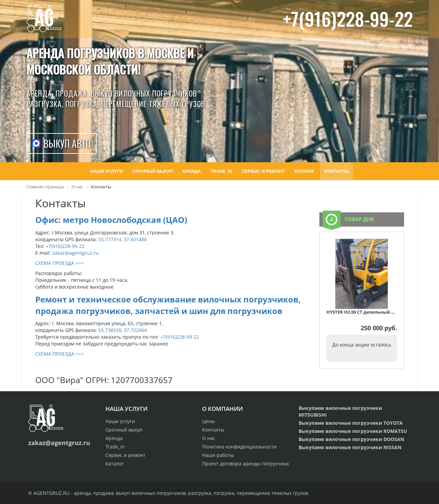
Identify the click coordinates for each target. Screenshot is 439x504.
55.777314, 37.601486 (123, 239)
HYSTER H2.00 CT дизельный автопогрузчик (376, 312)
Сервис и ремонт (125, 455)
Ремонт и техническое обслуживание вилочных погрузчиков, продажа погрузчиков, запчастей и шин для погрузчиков (168, 305)
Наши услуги (120, 421)
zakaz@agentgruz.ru (75, 253)
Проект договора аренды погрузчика (245, 464)
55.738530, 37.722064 (123, 330)
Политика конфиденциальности (239, 447)
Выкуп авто (67, 143)
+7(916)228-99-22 (348, 18)
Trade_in (115, 447)
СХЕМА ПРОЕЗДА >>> (59, 263)
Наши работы (218, 455)
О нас (209, 438)
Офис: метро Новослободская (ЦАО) (111, 220)
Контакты (213, 430)
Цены (208, 421)
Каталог (115, 464)
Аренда (114, 438)
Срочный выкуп (124, 430)
